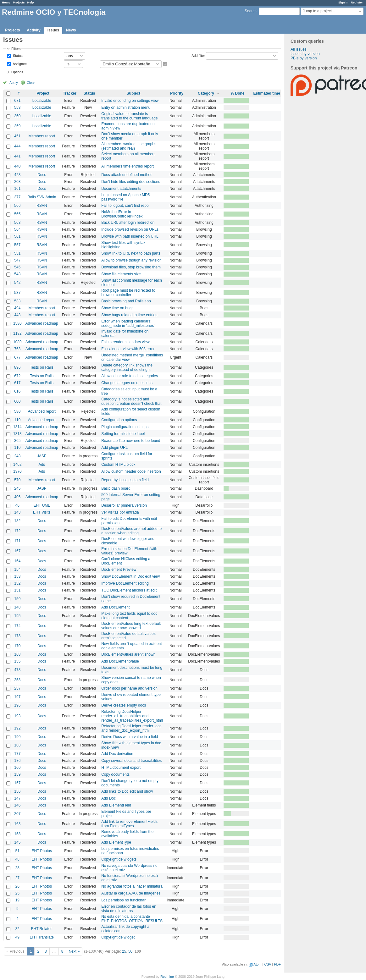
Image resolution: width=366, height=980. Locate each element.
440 (17, 166)
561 (17, 236)
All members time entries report (128, 166)
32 (17, 929)
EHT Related (42, 929)
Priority (177, 93)
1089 (17, 342)
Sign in (343, 2)
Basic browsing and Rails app (126, 301)
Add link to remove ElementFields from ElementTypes (129, 824)
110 (17, 448)
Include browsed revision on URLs (130, 229)
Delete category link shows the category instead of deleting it (127, 367)
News (71, 30)
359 (17, 126)
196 (17, 705)
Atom (257, 964)
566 (17, 206)
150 (17, 599)
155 (17, 661)
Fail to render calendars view (125, 342)
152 (17, 583)
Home (6, 2)
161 (17, 189)
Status (17, 55)
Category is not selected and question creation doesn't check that (131, 401)
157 (17, 783)
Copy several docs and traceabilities (131, 761)
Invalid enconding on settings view (130, 101)
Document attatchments (121, 189)
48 (17, 859)
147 (17, 798)
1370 (17, 471)
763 (17, 349)
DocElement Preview (119, 570)
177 (17, 754)
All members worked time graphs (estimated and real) (129, 146)
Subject (133, 93)
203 (17, 182)
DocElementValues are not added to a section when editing (131, 531)
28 (17, 868)
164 (17, 561)
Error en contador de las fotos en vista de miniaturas (129, 909)
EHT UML (42, 505)
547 (17, 260)
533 (17, 301)
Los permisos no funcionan (124, 900)
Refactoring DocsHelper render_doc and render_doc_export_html (131, 728)
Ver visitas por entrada (120, 512)
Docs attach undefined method (127, 175)
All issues (299, 49)
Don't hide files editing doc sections (131, 182)
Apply (14, 83)
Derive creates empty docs (124, 705)
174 (17, 626)
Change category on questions (127, 383)
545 (17, 267)
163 (17, 824)
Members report (42, 136)
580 (17, 411)
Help (31, 2)
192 (17, 728)
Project (43, 93)
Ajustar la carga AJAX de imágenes (131, 893)
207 (17, 814)
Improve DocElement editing (125, 583)
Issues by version (305, 54)
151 (17, 590)
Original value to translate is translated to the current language (129, 116)
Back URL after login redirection (128, 223)
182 (17, 521)
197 (17, 697)
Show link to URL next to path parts (131, 253)
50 (130, 951)
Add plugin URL (114, 448)
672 (17, 376)
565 (17, 214)
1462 (17, 465)
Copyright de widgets (119, 859)
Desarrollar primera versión (124, 505)
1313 (17, 434)
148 (17, 607)
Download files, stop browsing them (131, 267)
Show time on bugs (117, 308)
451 (17, 136)
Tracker (70, 93)
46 (17, 505)
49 (17, 937)
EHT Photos (42, 851)
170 (17, 646)
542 (17, 283)
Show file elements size (121, 274)
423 (17, 175)
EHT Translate (42, 937)
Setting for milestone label (123, 434)
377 (17, 197)
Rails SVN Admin (42, 197)
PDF (277, 964)
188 (17, 745)
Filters (16, 49)
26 (17, 886)
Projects (19, 2)
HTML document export (121, 768)
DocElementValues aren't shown (128, 654)
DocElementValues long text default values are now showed (131, 626)
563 (17, 223)
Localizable (42, 101)
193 (17, 716)
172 (17, 531)
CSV (268, 964)
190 (17, 737)
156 (17, 791)
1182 (17, 333)
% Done (237, 93)
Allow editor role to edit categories (130, 376)
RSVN (42, 206)
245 (17, 488)
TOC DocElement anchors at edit (129, 590)
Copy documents (115, 774)
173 (17, 636)
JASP (42, 456)
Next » (74, 951)
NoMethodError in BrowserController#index (122, 214)
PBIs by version (304, 58)
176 (17, 761)
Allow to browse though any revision (131, 260)
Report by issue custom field (125, 480)
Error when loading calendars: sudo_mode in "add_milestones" (128, 323)
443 (17, 315)
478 (17, 670)
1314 (17, 427)
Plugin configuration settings (125, 427)
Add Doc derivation (117, 754)
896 (17, 367)
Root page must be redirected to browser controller (128, 293)
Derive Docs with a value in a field (130, 737)
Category (206, 93)
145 (17, 842)
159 (17, 774)
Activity (33, 30)
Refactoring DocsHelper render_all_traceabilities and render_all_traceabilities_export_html (132, 716)
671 (17, 101)
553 (17, 107)
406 (17, 497)
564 (17, 229)
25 (17, 893)
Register (357, 2)
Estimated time (266, 93)
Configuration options (119, 420)
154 (17, 570)
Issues (53, 30)
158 (17, 834)
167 (17, 551)
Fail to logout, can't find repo (125, 206)
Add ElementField (116, 805)
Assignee (19, 63)
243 (17, 456)
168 (17, 654)
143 (17, 512)
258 (17, 680)
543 (17, 274)
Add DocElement (115, 607)
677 (17, 357)
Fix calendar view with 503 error (128, 349)
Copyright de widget (118, 937)
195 (17, 616)
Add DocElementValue (120, 661)
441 (17, 156)
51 (17, 851)
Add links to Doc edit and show (127, 791)
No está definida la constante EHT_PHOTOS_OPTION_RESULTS (132, 919)
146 (17, 805)
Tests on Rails (42, 367)
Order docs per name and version (129, 688)
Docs (42, 175)
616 (17, 391)
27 (17, 878)
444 (17, 146)
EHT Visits (42, 512)
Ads (42, 465)
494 (17, 308)
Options (17, 72)
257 (17, 688)
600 (17, 401)
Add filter (198, 55)
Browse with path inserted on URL (130, 236)
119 (17, 420)
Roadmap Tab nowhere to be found (131, 441)
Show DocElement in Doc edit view (130, 576)
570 (17, 480)
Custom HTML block (118, 465)
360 (17, 116)
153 (17, 576)
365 (17, 441)
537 (17, 293)
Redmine (167, 977)
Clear (31, 83)
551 (17, 253)
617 (17, 383)
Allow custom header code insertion (131, 471)
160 (17, 768)
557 (17, 245)
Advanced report (42, 411)
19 (17, 900)
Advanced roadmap (42, 323)
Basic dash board (116, 488)
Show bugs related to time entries (129, 315)
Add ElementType (116, 842)
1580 (17, 323)
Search (251, 11)
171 (17, 541)
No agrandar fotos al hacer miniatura (132, 886)
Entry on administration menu (126, 107)
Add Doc (108, 798)
